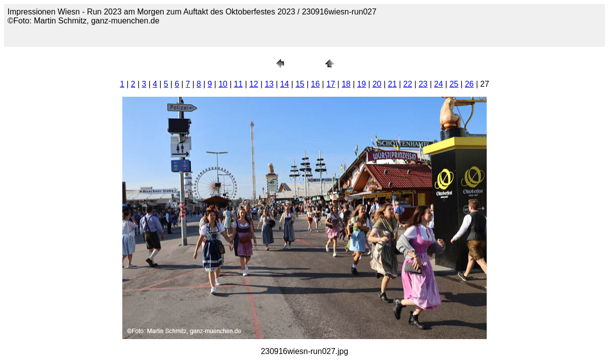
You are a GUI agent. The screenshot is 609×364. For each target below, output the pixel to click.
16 (315, 84)
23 (423, 84)
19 (361, 84)
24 (439, 84)
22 (408, 84)
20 (377, 84)
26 (469, 84)
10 (223, 84)
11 (239, 84)
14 (285, 84)
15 (300, 84)
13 (269, 84)
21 (392, 84)
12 (254, 84)
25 (454, 84)
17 (331, 84)
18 (346, 84)
